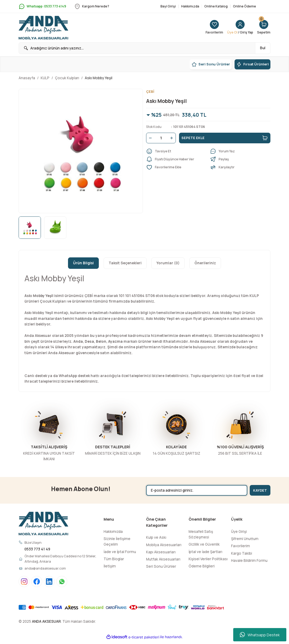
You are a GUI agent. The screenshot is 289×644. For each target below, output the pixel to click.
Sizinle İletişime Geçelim (117, 541)
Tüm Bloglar (114, 559)
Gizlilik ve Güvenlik (204, 544)
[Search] (144, 48)
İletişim (110, 566)
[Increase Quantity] (173, 138)
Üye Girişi (239, 532)
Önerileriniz (205, 263)
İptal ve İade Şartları (205, 552)
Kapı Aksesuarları (161, 552)
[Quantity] (161, 138)
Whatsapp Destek (260, 635)
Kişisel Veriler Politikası (208, 559)
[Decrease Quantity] (149, 138)
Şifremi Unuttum (245, 539)
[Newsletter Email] (195, 490)
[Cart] (263, 28)
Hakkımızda (113, 532)
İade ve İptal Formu (120, 552)
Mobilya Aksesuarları (164, 545)
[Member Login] (238, 28)
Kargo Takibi (242, 553)
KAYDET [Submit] (258, 490)
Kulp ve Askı (156, 537)
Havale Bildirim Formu (249, 561)
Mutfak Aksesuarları (163, 559)
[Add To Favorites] (176, 168)
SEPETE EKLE (225, 138)
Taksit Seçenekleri (125, 263)
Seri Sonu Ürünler (161, 566)
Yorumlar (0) (168, 263)
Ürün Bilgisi (83, 263)
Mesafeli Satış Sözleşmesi (201, 534)
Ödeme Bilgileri (202, 566)
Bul (263, 48)
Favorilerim (241, 546)
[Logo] (43, 28)
